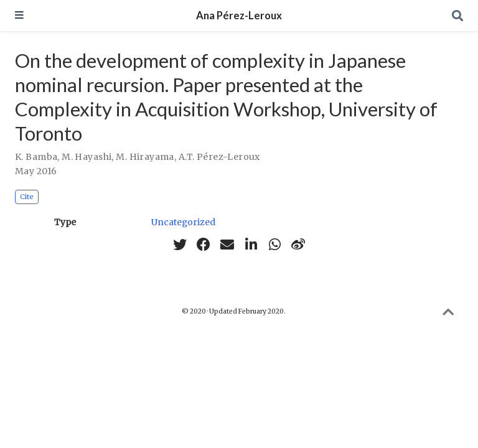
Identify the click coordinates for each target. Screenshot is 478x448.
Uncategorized (183, 222)
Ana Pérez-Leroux (239, 16)
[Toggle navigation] (19, 16)
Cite (27, 197)
